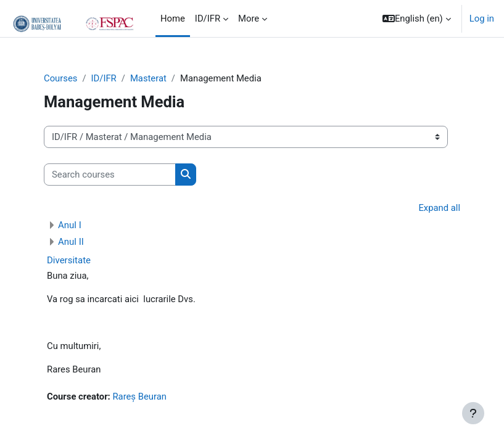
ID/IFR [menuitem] (208, 18)
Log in (482, 18)
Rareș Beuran (139, 397)
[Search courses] (110, 175)
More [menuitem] (249, 18)
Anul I (70, 225)
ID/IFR (104, 78)
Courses (60, 78)
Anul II (71, 242)
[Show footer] (473, 413)
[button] (417, 18)
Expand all (439, 208)
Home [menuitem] (173, 18)
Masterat (148, 78)
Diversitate (69, 260)
